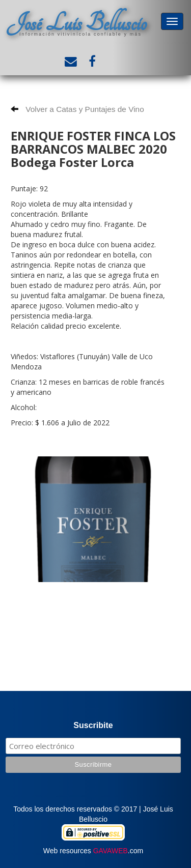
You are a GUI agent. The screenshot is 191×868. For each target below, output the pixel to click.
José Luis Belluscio (76, 23)
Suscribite (93, 725)
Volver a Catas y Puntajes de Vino (77, 109)
